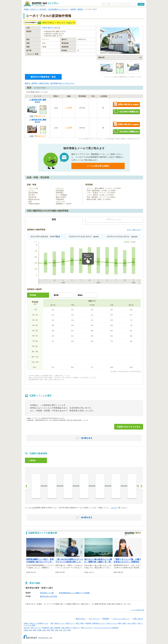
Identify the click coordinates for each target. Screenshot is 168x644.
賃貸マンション (60, 623)
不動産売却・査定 (48, 628)
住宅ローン (76, 628)
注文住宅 (27, 628)
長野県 (73, 9)
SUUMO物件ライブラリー (58, 9)
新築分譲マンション (99, 623)
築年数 (56, 295)
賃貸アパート (70, 623)
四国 (57, 630)
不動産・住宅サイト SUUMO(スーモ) (36, 623)
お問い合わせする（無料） (126, 104)
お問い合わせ (138, 619)
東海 (48, 630)
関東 (35, 630)
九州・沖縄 (67, 630)
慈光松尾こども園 (47, 593)
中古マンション (112, 623)
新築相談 (57, 628)
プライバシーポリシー (121, 619)
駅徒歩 (80, 295)
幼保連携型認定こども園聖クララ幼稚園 (74, 593)
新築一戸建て (122, 623)
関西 (52, 630)
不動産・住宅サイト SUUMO (35, 9)
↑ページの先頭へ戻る (137, 610)
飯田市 (81, 9)
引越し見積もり (66, 628)
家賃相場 (88, 623)
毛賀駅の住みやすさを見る (129, 427)
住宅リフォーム (36, 628)
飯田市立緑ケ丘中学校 (49, 596)
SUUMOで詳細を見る (126, 111)
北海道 (26, 630)
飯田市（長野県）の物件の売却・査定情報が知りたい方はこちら (50, 83)
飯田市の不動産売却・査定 (43, 77)
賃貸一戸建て (80, 623)
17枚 (31, 116)
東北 (31, 630)
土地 (139, 623)
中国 (61, 630)
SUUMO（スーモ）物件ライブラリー (41, 4)
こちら (113, 508)
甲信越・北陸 (41, 630)
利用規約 (106, 619)
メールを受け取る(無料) (98, 166)
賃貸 (69, 23)
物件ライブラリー (87, 628)
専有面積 (33, 295)
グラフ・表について (134, 230)
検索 (142, 4)
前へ (27, 486)
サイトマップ (94, 619)
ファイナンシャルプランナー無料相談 (106, 628)
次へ (141, 486)
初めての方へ (81, 619)
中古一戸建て (132, 623)
